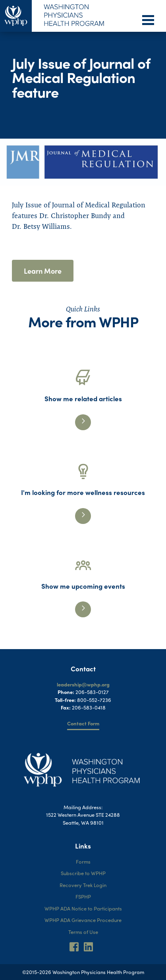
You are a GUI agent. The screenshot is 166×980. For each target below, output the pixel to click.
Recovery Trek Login (83, 885)
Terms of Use (83, 932)
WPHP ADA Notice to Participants (83, 908)
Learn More (43, 271)
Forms (83, 861)
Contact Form (83, 723)
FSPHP (83, 896)
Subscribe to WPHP (83, 873)
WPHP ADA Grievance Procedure (83, 920)
